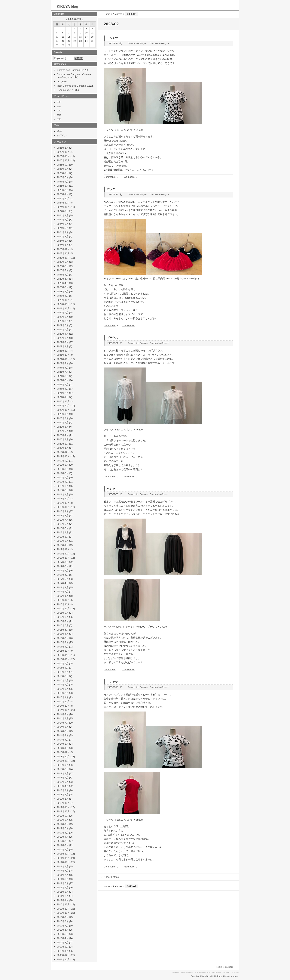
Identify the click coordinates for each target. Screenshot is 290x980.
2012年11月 (63, 807)
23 (81, 41)
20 (63, 41)
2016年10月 (63, 608)
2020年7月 (63, 422)
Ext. (230, 973)
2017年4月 (63, 583)
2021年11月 (63, 355)
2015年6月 (63, 676)
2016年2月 (63, 642)
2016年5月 (63, 630)
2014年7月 (63, 723)
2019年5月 (63, 478)
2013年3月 (63, 790)
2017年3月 (63, 587)
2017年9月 (63, 562)
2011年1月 (63, 900)
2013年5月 (63, 782)
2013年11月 (63, 757)
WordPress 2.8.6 (190, 973)
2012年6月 (63, 828)
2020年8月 (63, 418)
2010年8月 (63, 921)
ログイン (62, 136)
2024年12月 (63, 198)
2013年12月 (63, 752)
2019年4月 (63, 482)
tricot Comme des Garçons (71, 86)
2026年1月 (63, 148)
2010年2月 (63, 947)
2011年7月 (63, 875)
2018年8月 (63, 515)
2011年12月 (63, 854)
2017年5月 (63, 579)
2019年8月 (63, 465)
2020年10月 (63, 410)
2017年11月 (63, 554)
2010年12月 (63, 904)
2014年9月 (63, 714)
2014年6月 (63, 727)
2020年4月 (63, 435)
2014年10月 (63, 710)
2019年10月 (63, 456)
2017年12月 (63, 549)
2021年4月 (63, 385)
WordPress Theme (220, 973)
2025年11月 (63, 156)
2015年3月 (63, 689)
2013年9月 (63, 765)
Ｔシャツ (112, 38)
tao (59, 81)
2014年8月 (63, 718)
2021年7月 (63, 372)
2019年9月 (63, 461)
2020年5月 (63, 431)
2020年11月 (63, 406)
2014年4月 (63, 735)
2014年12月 (63, 701)
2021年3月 (63, 389)
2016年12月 (63, 600)
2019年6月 (63, 473)
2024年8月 (63, 215)
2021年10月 (63, 359)
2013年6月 (63, 778)
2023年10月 (63, 258)
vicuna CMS (205, 973)
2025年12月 (63, 152)
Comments (110, 177)
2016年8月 (63, 617)
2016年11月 (63, 604)
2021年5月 (63, 380)
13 (63, 37)
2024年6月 (63, 224)
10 (86, 33)
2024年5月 (63, 228)
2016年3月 (63, 638)
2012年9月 (63, 816)
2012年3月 (63, 841)
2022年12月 (63, 300)
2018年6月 (63, 524)
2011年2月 (63, 896)
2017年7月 (63, 571)
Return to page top (225, 967)
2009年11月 (63, 959)
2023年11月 (63, 253)
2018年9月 (63, 511)
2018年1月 (63, 545)
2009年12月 (63, 955)
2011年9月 (63, 866)
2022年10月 (63, 308)
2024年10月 (63, 207)
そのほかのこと (65, 90)
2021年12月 (63, 351)
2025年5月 (63, 177)
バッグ (111, 189)
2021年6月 (63, 376)
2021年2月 (63, 393)
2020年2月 (63, 444)
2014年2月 (63, 744)
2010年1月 (63, 951)
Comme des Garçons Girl (71, 70)
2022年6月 (63, 325)
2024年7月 (63, 220)
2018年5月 (63, 528)
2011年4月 (63, 887)
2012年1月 (63, 850)
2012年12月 (63, 803)
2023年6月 (63, 275)
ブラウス (112, 338)
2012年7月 (63, 824)
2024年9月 (63, 211)
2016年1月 (63, 647)
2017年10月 (63, 558)
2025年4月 (63, 182)
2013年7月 (63, 773)
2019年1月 (63, 494)
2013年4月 (63, 786)
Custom (236, 973)
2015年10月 (63, 659)
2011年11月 (63, 858)
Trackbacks (128, 177)
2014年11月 (63, 706)
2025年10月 (63, 160)
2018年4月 (63, 532)
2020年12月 (63, 401)
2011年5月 (63, 883)
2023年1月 (63, 296)
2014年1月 (63, 748)
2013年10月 (63, 761)
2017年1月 (63, 596)
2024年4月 (63, 232)
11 (92, 33)
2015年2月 (63, 693)
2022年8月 (63, 317)
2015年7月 (63, 672)
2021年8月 (63, 368)
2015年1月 (63, 697)
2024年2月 (63, 241)
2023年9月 (63, 262)
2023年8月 (63, 266)
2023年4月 (63, 283)
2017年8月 (63, 566)
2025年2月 (63, 190)
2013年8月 (63, 769)
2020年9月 (63, 414)
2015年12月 (63, 651)
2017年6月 (63, 575)
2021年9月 (63, 363)
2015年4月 (63, 685)
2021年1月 (63, 397)
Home (107, 14)
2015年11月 (63, 655)
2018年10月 (63, 507)
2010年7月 (63, 926)
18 (92, 37)
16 (81, 37)
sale (59, 102)
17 (86, 37)
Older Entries (112, 877)
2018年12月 (63, 499)
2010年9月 (63, 917)
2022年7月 (63, 321)
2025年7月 (63, 173)
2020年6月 (63, 427)
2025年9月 (63, 165)
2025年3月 (63, 186)
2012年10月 (63, 811)
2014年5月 (63, 731)
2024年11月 (63, 203)
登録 (59, 131)
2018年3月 (63, 537)
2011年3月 (63, 892)
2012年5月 (63, 833)
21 (69, 41)
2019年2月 (63, 490)
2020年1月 (63, 448)
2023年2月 (63, 292)
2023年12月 (63, 249)
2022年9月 (63, 313)
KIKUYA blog (68, 6)
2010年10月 (63, 913)
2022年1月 (63, 346)
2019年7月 (63, 469)
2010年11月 (63, 909)
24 (86, 41)
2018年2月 (63, 541)
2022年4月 (63, 334)
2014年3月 (63, 740)
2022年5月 (63, 329)
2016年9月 (63, 613)
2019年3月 (63, 486)
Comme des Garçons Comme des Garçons (148, 43)
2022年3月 (63, 338)
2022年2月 (63, 342)
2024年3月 (63, 236)
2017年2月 (63, 592)
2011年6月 (63, 879)
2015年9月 (63, 664)
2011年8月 (63, 871)
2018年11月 (63, 503)
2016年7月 (63, 621)
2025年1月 (63, 194)
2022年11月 (63, 304)
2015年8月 (63, 668)
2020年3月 (63, 439)
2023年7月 (63, 270)
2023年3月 (63, 287)
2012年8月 (63, 820)
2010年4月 (63, 938)
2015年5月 (63, 680)
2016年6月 (63, 625)
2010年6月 (63, 930)
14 (69, 37)
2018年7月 (63, 520)
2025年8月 (63, 169)
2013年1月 (63, 799)
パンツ (111, 489)
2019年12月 (63, 452)
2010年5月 (63, 934)
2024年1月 (63, 245)
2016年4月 (63, 634)
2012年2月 (63, 845)
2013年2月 (63, 794)
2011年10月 (63, 862)
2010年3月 (63, 943)
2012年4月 (63, 837)
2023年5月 (63, 279)
